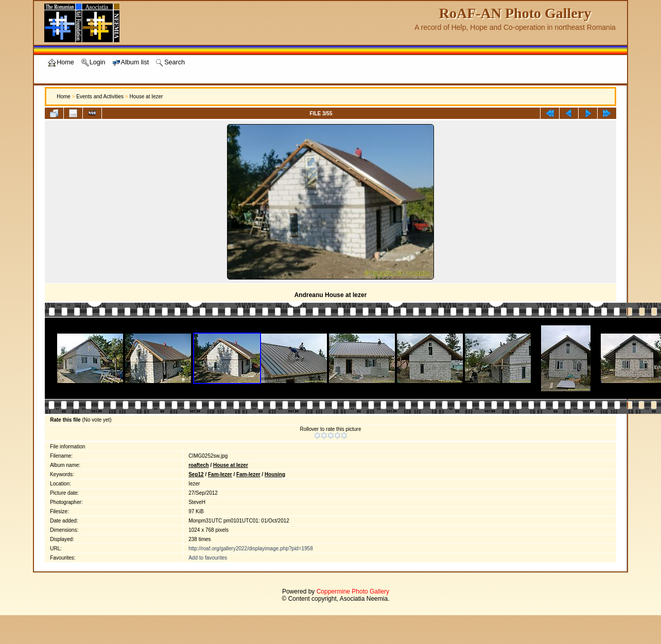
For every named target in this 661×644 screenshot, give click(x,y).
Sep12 (196, 474)
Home (64, 97)
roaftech (198, 465)
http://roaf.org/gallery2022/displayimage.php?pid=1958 (251, 549)
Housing (275, 474)
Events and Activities (100, 97)
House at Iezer (146, 97)
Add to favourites (208, 558)
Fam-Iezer (220, 474)
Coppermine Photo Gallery (353, 591)
